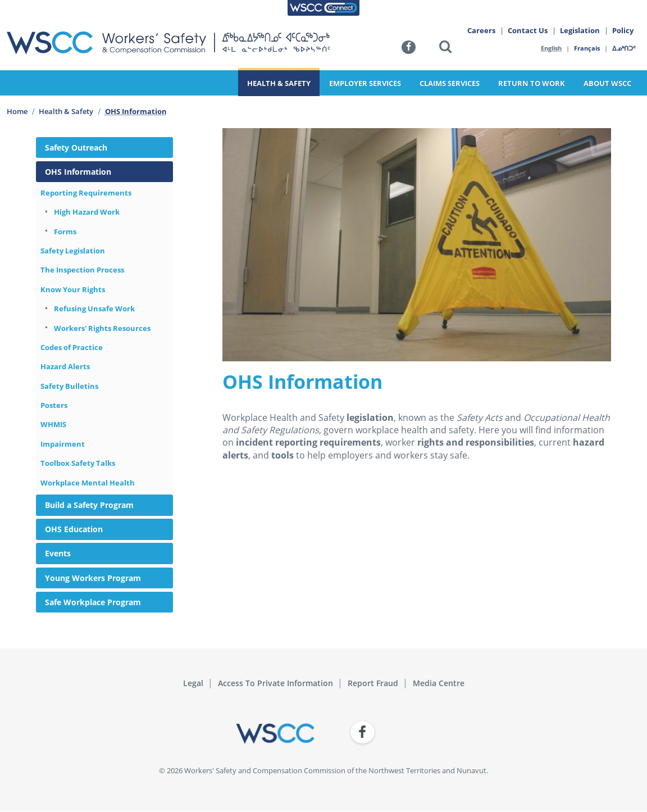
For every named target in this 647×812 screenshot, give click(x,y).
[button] (445, 49)
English (551, 48)
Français (587, 48)
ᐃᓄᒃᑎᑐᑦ (625, 48)
